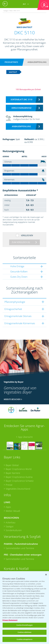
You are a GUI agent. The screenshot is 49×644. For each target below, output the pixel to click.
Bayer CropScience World (19, 469)
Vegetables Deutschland (18, 489)
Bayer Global (12, 465)
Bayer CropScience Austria (19, 477)
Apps (8, 507)
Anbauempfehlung (37, 62)
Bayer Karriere (13, 473)
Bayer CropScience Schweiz (20, 481)
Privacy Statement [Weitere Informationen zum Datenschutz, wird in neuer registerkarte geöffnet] (10, 620)
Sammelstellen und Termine (20, 548)
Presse (9, 485)
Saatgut (10, 526)
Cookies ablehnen (24, 632)
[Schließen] (46, 575)
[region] (24, 608)
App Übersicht (25, 437)
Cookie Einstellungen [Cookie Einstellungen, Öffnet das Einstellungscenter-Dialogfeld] (24, 625)
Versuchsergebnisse (21, 108)
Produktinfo (11, 62)
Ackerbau (11, 522)
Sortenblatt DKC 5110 (21, 100)
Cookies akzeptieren (24, 639)
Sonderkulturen (14, 530)
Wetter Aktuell (13, 511)
